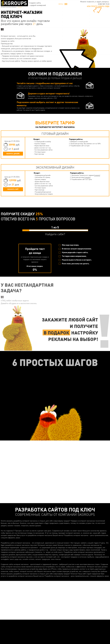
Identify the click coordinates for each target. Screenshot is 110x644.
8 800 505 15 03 (104, 4)
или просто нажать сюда (98, 6)
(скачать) (97, 175)
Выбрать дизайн (13, 154)
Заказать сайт (13, 189)
